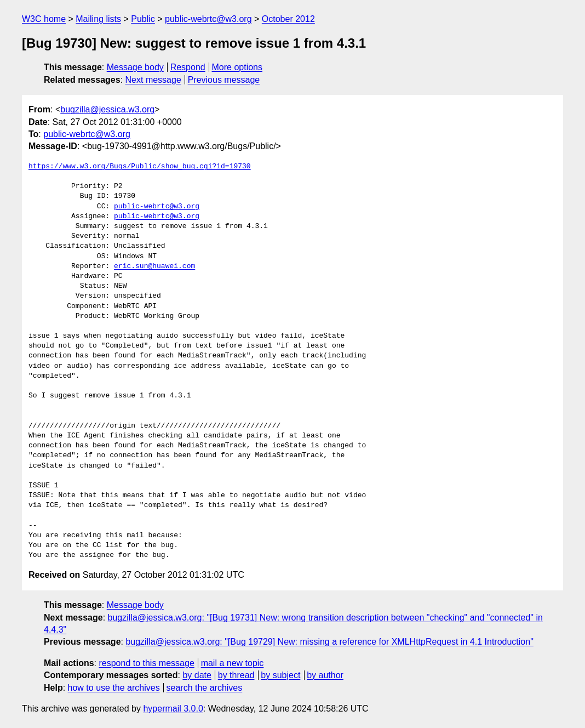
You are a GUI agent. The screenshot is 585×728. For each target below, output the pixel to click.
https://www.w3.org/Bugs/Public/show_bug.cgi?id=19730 (140, 167)
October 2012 (288, 19)
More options (237, 67)
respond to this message (146, 663)
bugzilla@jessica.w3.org (107, 109)
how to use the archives (114, 688)
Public (143, 19)
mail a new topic (233, 663)
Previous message (224, 80)
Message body (135, 67)
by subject (280, 675)
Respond (188, 67)
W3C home (44, 19)
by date (197, 675)
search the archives (205, 688)
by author (325, 675)
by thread (236, 675)
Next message (153, 80)
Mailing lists (98, 19)
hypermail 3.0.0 (173, 709)
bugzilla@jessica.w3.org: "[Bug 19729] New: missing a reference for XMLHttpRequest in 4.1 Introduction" (329, 642)
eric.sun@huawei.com (154, 266)
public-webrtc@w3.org (208, 19)
